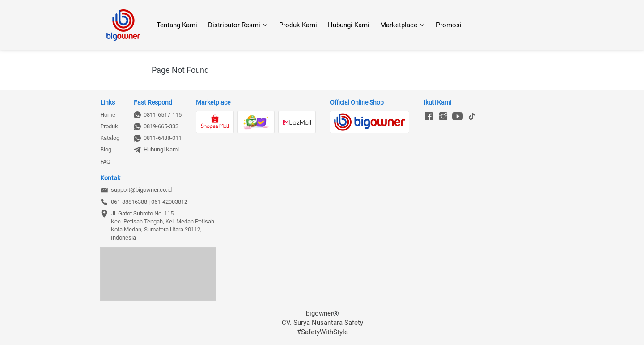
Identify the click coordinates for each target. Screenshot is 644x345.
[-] (429, 117)
